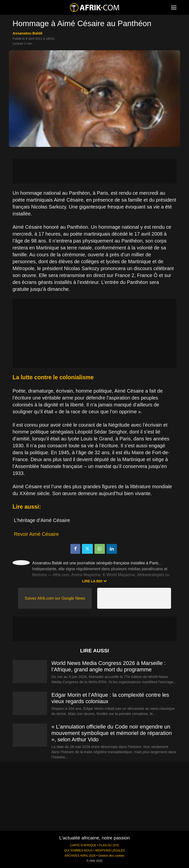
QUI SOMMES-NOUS (79, 851)
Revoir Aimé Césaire (36, 534)
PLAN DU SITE (109, 845)
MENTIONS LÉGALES (110, 851)
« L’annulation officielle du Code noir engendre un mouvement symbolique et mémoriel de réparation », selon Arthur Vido (112, 733)
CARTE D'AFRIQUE (83, 845)
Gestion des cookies (111, 856)
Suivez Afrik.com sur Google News (55, 598)
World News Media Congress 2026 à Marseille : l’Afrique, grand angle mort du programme (109, 666)
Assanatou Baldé (28, 33)
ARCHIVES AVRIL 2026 (80, 856)
